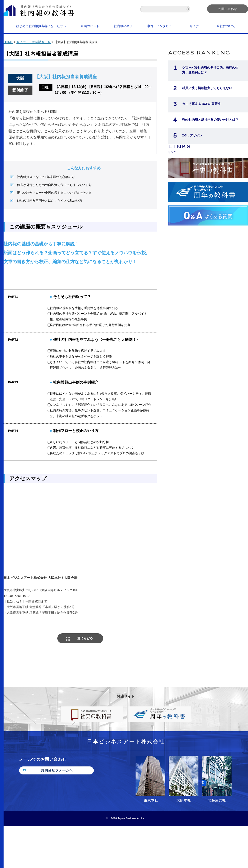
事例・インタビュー (161, 26)
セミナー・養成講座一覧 (34, 42)
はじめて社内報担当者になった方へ (41, 26)
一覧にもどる (84, 638)
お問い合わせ (228, 9)
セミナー (196, 26)
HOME (8, 42)
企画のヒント (90, 26)
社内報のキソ (123, 26)
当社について (226, 26)
